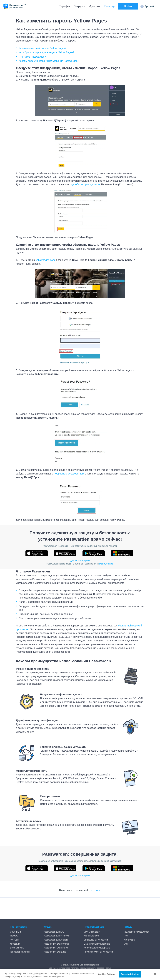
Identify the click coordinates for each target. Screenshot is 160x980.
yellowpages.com (45, 260)
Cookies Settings (107, 974)
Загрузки (80, 6)
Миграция (15, 923)
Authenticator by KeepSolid (97, 926)
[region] (80, 974)
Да (91, 891)
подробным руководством (85, 185)
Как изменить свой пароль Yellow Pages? (42, 48)
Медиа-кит (15, 951)
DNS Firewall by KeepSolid (97, 923)
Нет (98, 891)
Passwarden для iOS (54, 911)
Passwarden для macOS (56, 938)
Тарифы (65, 6)
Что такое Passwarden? (32, 57)
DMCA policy (16, 934)
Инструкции (129, 919)
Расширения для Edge (55, 931)
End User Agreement (20, 938)
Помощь (110, 6)
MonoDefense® (91, 914)
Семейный (15, 911)
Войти (128, 6)
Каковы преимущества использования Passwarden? (49, 61)
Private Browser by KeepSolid (98, 931)
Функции (95, 6)
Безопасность (17, 926)
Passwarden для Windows (56, 914)
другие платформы (80, 560)
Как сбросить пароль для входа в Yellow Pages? (46, 52)
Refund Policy (17, 946)
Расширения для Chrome (56, 923)
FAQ (126, 914)
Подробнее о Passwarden (136, 911)
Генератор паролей (20, 931)
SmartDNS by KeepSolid (96, 919)
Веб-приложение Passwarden (58, 934)
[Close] (155, 974)
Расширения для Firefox (56, 926)
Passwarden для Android (56, 919)
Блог (126, 923)
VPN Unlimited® (92, 911)
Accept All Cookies (130, 974)
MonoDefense (106, 564)
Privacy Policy (17, 943)
